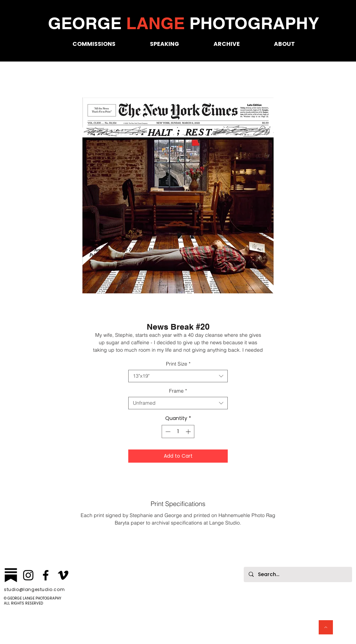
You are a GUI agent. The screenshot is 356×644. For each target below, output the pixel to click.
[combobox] (178, 376)
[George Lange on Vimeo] (63, 575)
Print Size (178, 364)
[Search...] (298, 574)
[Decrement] (167, 432)
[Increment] (189, 432)
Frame (178, 391)
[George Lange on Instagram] (28, 575)
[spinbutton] (178, 432)
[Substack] (11, 575)
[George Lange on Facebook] (46, 575)
